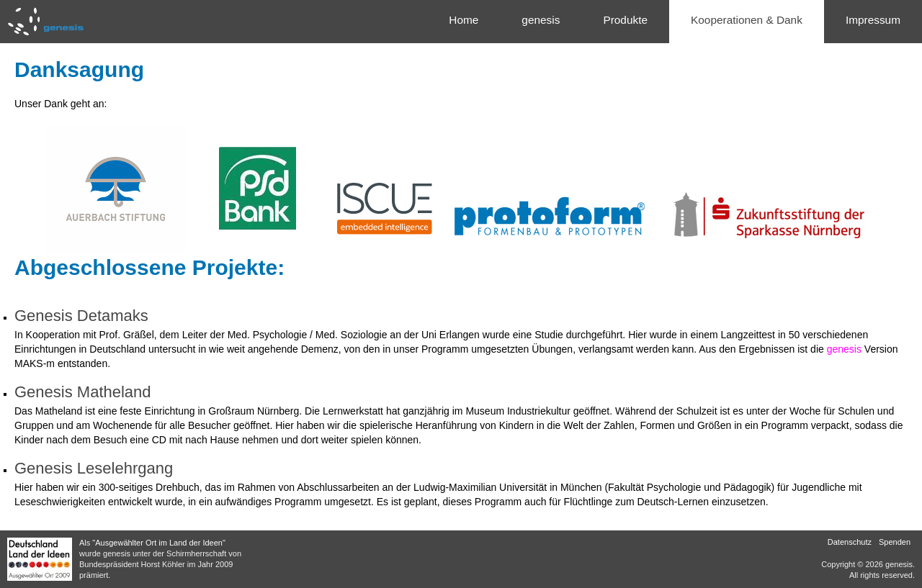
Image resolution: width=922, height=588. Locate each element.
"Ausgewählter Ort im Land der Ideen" (159, 543)
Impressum (873, 20)
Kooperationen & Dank (747, 20)
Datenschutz (850, 542)
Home (464, 20)
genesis (541, 20)
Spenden (895, 542)
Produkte (625, 20)
